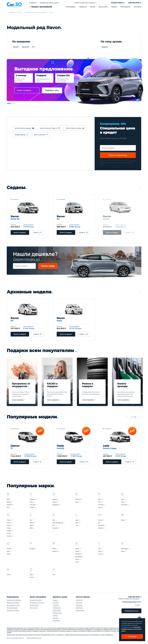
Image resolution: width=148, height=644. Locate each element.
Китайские (79, 600)
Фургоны (56, 618)
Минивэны (56, 621)
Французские (80, 610)
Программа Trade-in (13, 610)
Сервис (114, 7)
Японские (79, 603)
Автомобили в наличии (37, 603)
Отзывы (137, 605)
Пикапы (55, 615)
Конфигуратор (34, 605)
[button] (9, 103)
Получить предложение (118, 155)
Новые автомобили (36, 600)
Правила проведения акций (34, 638)
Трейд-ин (83, 7)
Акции (93, 7)
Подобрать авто (52, 90)
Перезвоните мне (131, 611)
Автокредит (71, 7)
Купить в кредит (20, 232)
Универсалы (57, 608)
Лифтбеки (56, 605)
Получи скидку (48, 266)
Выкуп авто (103, 7)
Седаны (105, 47)
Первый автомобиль (13, 603)
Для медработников (13, 605)
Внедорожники (57, 613)
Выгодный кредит (12, 608)
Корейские (79, 608)
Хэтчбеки (56, 603)
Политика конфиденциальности (15, 638)
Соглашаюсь (132, 636)
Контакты (138, 7)
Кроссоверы (57, 610)
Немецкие (79, 605)
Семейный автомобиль (14, 600)
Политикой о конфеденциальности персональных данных (132, 629)
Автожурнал (125, 7)
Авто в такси (34, 608)
